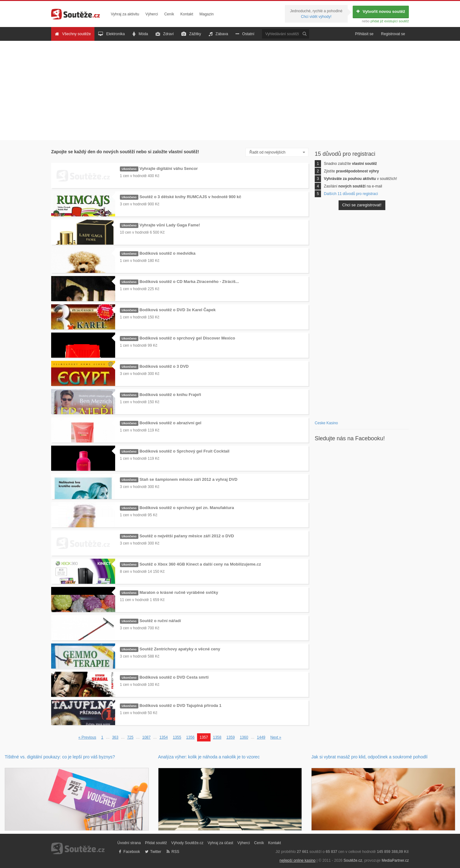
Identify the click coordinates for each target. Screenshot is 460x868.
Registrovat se (393, 34)
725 (130, 737)
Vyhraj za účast (221, 843)
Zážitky (191, 34)
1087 (146, 737)
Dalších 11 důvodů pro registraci (351, 194)
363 (115, 737)
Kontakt (187, 14)
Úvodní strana (129, 843)
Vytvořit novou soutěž (381, 11)
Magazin (207, 14)
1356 (190, 737)
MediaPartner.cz (395, 860)
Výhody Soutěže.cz (187, 843)
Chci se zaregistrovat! (362, 205)
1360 (244, 737)
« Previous (87, 737)
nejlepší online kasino (298, 860)
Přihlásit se (364, 34)
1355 (177, 737)
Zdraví (165, 34)
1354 (164, 737)
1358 (217, 737)
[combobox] (277, 152)
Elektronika (111, 34)
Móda (140, 34)
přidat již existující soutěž (390, 21)
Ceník (169, 14)
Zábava (218, 34)
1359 (230, 737)
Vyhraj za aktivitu (125, 14)
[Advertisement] (230, 90)
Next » (276, 737)
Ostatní (245, 34)
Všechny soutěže (73, 34)
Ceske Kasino (326, 423)
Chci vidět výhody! (316, 17)
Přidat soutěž (156, 843)
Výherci (152, 14)
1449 (261, 737)
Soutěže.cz (353, 860)
